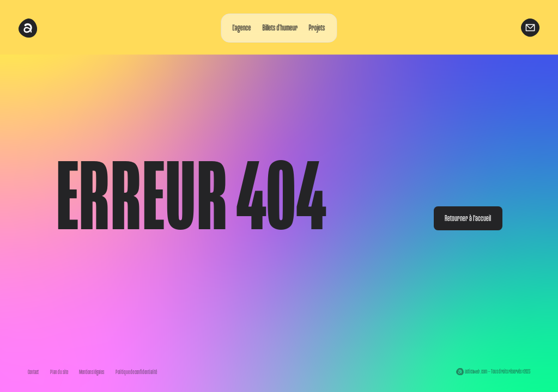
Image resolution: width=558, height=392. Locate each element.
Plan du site (59, 372)
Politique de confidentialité (136, 372)
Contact (33, 372)
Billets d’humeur (280, 28)
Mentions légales (92, 372)
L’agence (242, 28)
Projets (317, 28)
